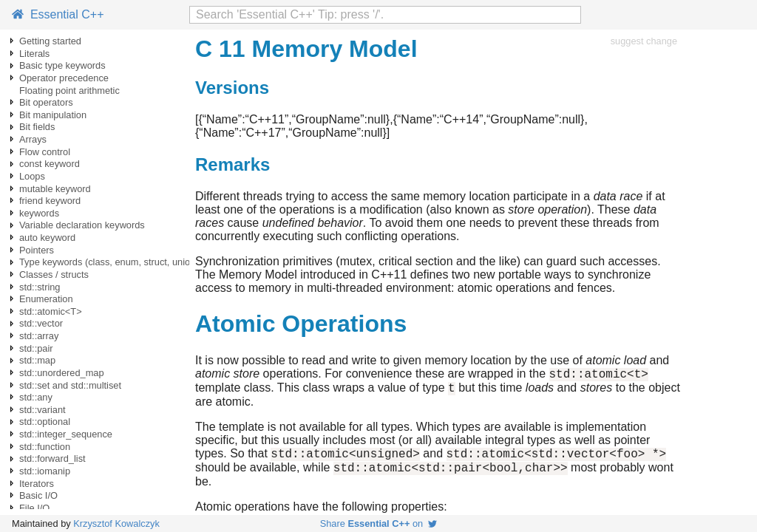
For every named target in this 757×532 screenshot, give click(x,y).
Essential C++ (58, 14)
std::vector (41, 323)
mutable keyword (55, 189)
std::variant (43, 410)
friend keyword (50, 201)
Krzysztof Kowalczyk (116, 524)
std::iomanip (45, 471)
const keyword (50, 164)
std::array (39, 336)
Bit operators (46, 102)
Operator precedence (64, 78)
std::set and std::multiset (70, 385)
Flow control (45, 152)
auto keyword (47, 238)
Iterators (37, 484)
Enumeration (46, 299)
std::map (37, 360)
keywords (39, 213)
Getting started (50, 41)
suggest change (644, 41)
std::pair (36, 348)
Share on (379, 524)
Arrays (33, 139)
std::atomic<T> (51, 311)
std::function (45, 447)
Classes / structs (54, 274)
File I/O (34, 508)
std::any (36, 397)
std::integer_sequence (66, 434)
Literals (34, 54)
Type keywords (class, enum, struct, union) (109, 262)
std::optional (45, 422)
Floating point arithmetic (69, 91)
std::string (40, 287)
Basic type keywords (62, 65)
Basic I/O (38, 495)
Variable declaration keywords (82, 225)
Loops (32, 176)
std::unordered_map (62, 373)
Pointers (37, 250)
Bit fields (37, 127)
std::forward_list (52, 458)
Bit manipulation (53, 115)
